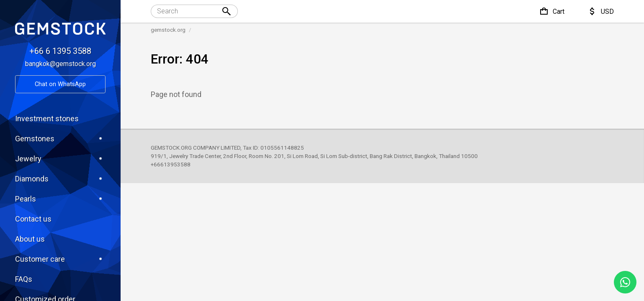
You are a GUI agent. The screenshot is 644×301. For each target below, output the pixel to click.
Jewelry (60, 158)
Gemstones (60, 138)
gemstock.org (168, 30)
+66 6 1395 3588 (60, 51)
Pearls (60, 199)
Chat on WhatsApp (60, 84)
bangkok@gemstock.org (61, 64)
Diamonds (60, 179)
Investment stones (47, 119)
